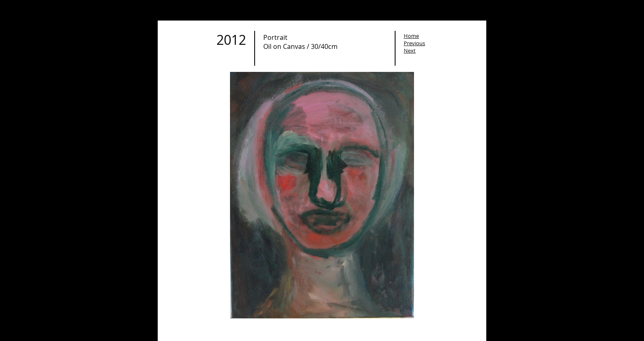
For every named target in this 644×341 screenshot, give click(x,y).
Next (410, 51)
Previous (414, 43)
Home (411, 36)
